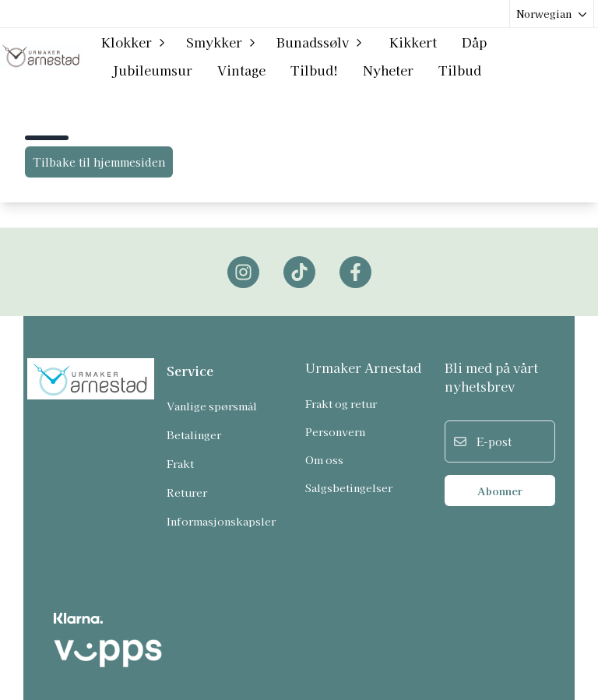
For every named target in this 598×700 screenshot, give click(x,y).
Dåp (474, 42)
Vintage (241, 70)
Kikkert (413, 42)
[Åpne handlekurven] (583, 56)
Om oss (324, 459)
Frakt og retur (341, 403)
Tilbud (460, 70)
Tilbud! (314, 70)
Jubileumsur (152, 70)
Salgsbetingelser (349, 487)
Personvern (335, 431)
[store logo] (41, 56)
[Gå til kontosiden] (554, 56)
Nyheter (388, 70)
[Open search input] (527, 56)
